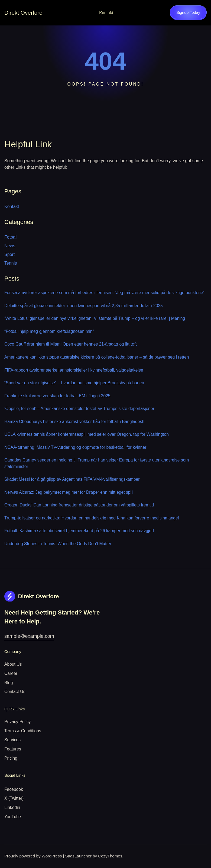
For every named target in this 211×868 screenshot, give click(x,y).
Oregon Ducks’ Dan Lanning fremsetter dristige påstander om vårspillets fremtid (79, 505)
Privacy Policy (17, 722)
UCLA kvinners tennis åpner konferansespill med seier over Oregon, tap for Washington (87, 434)
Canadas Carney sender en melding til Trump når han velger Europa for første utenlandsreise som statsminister (97, 463)
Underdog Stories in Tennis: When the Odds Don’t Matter (58, 544)
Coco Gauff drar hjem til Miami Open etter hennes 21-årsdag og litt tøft (71, 344)
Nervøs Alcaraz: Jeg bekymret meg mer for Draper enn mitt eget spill (69, 492)
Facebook (14, 789)
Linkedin (12, 807)
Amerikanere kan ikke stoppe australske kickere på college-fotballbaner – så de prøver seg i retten (97, 357)
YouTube (13, 817)
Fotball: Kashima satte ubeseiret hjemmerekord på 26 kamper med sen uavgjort (79, 531)
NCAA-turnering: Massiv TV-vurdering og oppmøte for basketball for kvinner (75, 447)
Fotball (11, 237)
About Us (13, 664)
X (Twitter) (14, 798)
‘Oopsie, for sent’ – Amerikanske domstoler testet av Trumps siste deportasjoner (79, 409)
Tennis (11, 263)
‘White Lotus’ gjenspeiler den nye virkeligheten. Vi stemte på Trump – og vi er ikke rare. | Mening (95, 318)
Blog (9, 683)
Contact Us (15, 692)
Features (13, 749)
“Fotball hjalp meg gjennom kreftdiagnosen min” (49, 331)
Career (11, 673)
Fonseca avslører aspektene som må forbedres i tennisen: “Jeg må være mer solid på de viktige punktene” (104, 293)
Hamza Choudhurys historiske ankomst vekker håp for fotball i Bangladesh (74, 422)
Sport (9, 254)
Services (12, 740)
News (10, 246)
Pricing (11, 758)
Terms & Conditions (23, 731)
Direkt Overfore (23, 13)
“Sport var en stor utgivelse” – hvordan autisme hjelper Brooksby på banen (74, 383)
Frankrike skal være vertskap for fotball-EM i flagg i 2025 (57, 396)
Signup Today (188, 12)
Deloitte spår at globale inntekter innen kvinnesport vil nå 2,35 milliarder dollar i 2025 (84, 306)
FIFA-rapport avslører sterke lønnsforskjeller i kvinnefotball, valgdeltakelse (74, 370)
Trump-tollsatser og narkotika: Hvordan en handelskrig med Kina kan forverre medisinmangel (92, 518)
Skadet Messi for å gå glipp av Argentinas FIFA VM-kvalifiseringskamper (72, 479)
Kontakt (106, 13)
